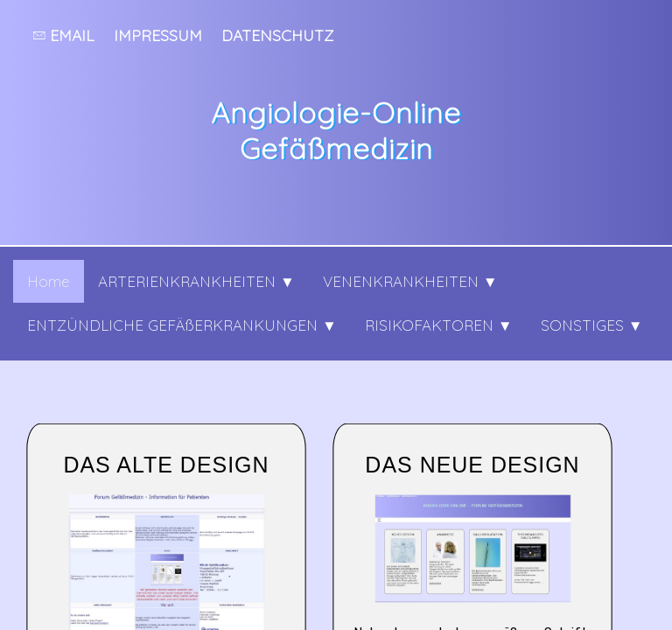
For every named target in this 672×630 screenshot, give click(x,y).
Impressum (158, 35)
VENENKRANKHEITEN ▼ (410, 281)
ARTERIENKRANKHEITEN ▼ (196, 281)
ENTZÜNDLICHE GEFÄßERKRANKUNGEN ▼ (182, 325)
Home (49, 281)
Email (64, 35)
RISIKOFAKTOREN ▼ (439, 325)
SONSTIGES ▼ (592, 325)
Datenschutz (277, 35)
